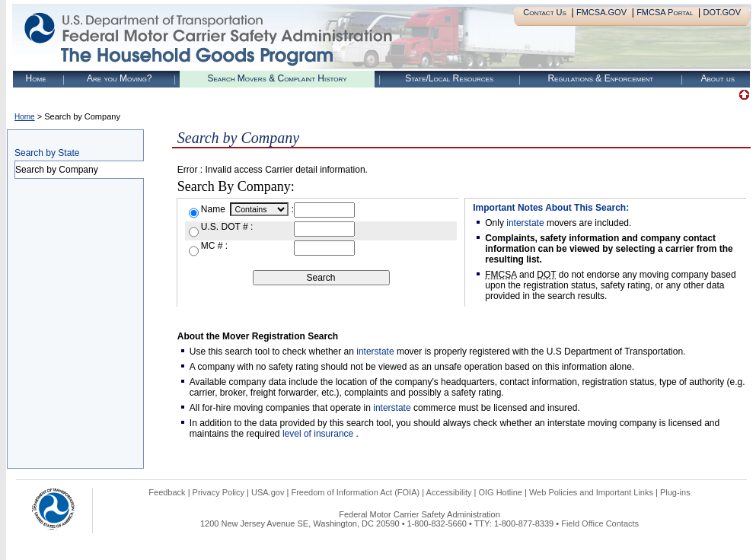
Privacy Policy (219, 492)
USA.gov (268, 492)
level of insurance (319, 434)
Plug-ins (675, 492)
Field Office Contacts (600, 523)
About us (718, 78)
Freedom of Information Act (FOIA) (355, 492)
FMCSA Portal (665, 12)
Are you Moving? (120, 78)
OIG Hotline (500, 492)
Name (214, 209)
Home (36, 78)
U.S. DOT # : (227, 227)
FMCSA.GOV (601, 12)
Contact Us (545, 12)
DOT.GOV (722, 12)
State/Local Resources (449, 78)
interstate (525, 223)
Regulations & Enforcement (600, 78)
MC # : (214, 246)
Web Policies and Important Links (591, 492)
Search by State (47, 153)
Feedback (167, 492)
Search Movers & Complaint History (277, 78)
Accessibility (449, 492)
